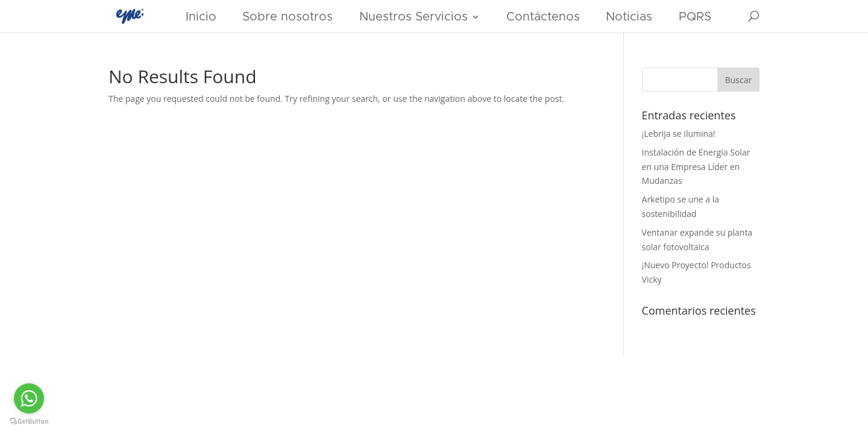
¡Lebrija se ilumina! (679, 134)
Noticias (629, 17)
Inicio (201, 17)
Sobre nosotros (288, 17)
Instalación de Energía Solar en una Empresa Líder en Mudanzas (696, 167)
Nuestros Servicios (414, 17)
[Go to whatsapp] (29, 398)
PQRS (695, 17)
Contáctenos (543, 17)
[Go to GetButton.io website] (29, 422)
